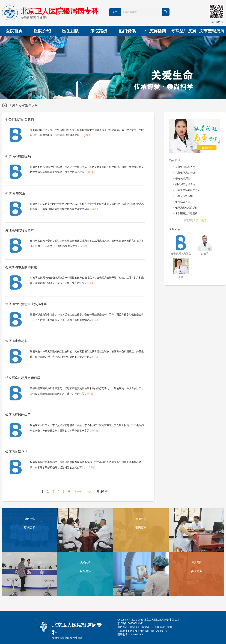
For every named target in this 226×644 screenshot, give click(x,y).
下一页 (78, 492)
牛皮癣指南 (155, 31)
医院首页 (14, 31)
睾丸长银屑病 (182, 178)
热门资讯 (127, 31)
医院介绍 (42, 31)
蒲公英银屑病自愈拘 (20, 119)
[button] (113, 96)
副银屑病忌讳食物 (184, 184)
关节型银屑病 (212, 31)
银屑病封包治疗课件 (185, 208)
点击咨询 (207, 148)
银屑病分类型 (182, 202)
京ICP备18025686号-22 (130, 623)
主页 (12, 105)
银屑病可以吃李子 (18, 415)
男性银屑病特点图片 (20, 230)
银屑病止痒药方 (16, 341)
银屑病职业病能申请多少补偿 (26, 304)
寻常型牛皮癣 (184, 31)
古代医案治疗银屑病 (185, 213)
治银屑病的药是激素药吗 (23, 378)
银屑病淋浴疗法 (16, 452)
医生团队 (71, 31)
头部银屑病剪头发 (184, 167)
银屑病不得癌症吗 (18, 156)
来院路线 (99, 31)
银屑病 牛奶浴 (15, 193)
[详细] (87, 135)
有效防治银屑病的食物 (21, 267)
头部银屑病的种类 (184, 173)
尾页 (90, 492)
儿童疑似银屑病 (183, 196)
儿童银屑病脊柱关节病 (186, 190)
